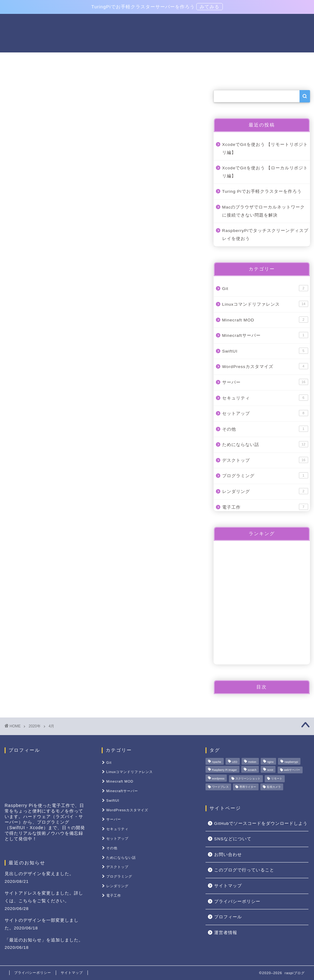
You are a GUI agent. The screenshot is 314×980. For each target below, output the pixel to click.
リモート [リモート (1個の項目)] (277, 779)
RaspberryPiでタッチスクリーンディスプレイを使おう (265, 235)
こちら (25, 901)
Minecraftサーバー (265, 335)
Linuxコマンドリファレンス (146, 60)
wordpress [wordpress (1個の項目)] (218, 779)
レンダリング (265, 491)
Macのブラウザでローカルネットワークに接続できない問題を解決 (264, 211)
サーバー (89, 60)
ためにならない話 (265, 445)
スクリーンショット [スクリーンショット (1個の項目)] (248, 779)
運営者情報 (226, 933)
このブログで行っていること (244, 870)
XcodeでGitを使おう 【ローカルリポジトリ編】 (265, 172)
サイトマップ (228, 886)
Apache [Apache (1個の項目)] (217, 762)
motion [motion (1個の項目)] (252, 762)
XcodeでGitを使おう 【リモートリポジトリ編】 (265, 149)
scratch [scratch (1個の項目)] (252, 770)
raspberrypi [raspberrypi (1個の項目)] (291, 762)
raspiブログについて (261, 60)
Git (265, 288)
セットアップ (207, 60)
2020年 (35, 726)
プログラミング (265, 476)
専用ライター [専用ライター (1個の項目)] (248, 787)
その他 (21, 74)
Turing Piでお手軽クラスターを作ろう (262, 192)
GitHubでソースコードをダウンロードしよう (261, 823)
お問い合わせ (228, 855)
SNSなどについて (233, 839)
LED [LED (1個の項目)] (235, 762)
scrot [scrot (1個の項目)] (270, 770)
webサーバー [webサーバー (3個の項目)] (292, 770)
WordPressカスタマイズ (265, 366)
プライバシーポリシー (237, 901)
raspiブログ (157, 33)
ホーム (21, 60)
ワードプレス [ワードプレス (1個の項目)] (220, 787)
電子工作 (54, 60)
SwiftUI (265, 351)
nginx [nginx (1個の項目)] (270, 762)
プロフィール (228, 917)
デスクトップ (265, 460)
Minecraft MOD (265, 320)
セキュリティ (265, 398)
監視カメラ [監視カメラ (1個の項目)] (274, 787)
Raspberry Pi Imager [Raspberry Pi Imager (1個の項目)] (224, 770)
